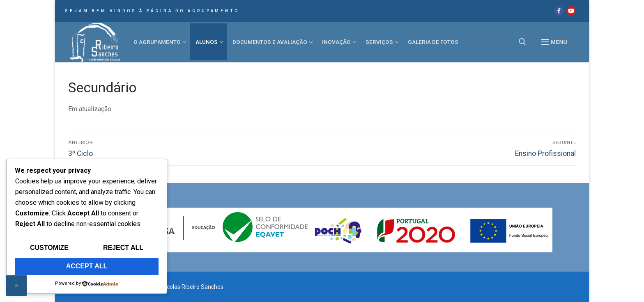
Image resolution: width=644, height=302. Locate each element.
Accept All (87, 266)
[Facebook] (559, 11)
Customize (49, 248)
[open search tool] (522, 42)
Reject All (123, 248)
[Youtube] (571, 11)
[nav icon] (554, 42)
